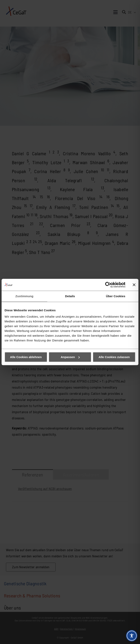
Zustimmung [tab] (24, 296)
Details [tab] (70, 296)
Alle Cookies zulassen (114, 357)
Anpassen (70, 357)
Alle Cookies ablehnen (26, 357)
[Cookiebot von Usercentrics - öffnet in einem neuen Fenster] (108, 285)
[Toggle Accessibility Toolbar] (132, 636)
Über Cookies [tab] (116, 296)
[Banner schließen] (134, 285)
